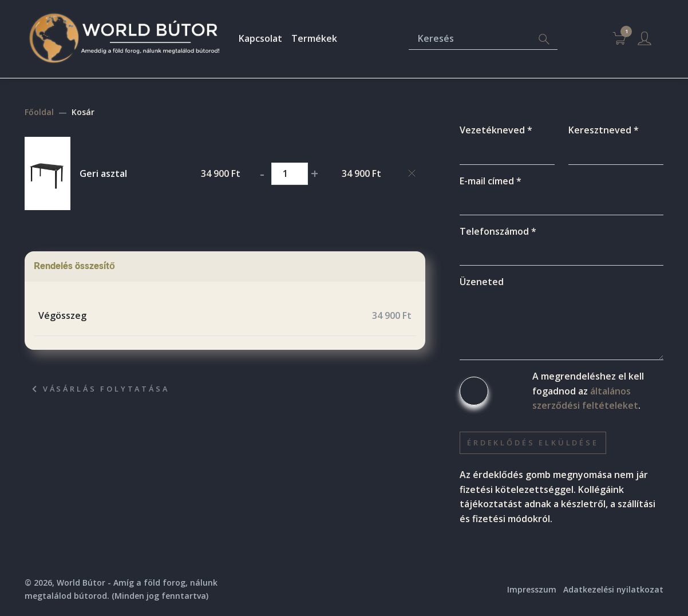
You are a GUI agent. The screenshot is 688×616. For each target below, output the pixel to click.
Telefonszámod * (498, 231)
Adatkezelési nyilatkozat (613, 589)
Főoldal (39, 112)
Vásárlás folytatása (101, 389)
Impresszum (532, 589)
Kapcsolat (260, 38)
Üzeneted (482, 282)
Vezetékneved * (496, 130)
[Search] (544, 39)
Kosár (83, 112)
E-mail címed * (491, 181)
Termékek (314, 38)
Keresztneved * (604, 130)
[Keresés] (470, 39)
